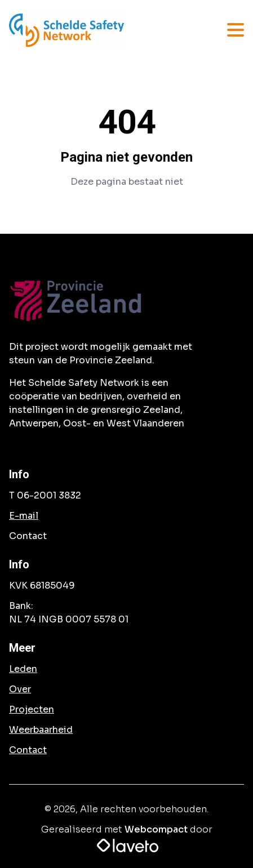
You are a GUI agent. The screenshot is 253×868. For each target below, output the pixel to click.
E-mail (24, 516)
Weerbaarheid (41, 730)
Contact (28, 750)
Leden (23, 669)
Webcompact (156, 829)
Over (20, 689)
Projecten (32, 709)
